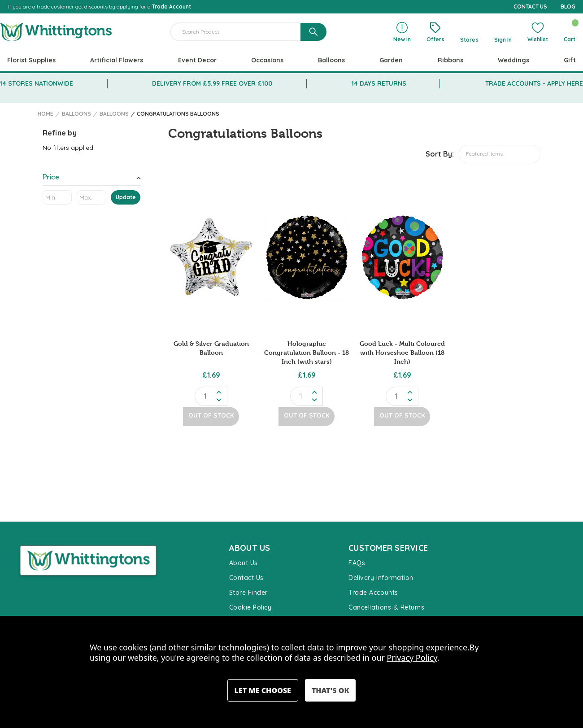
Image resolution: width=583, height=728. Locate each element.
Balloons (331, 60)
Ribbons (450, 60)
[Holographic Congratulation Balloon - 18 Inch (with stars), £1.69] (307, 257)
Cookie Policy (250, 607)
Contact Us (246, 578)
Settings (263, 690)
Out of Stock (211, 415)
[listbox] (500, 154)
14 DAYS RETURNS (379, 83)
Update (126, 197)
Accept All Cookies (330, 690)
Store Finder (248, 593)
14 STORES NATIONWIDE (37, 83)
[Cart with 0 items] (569, 32)
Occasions (267, 60)
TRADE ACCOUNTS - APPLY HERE (534, 83)
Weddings (513, 60)
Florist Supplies (31, 60)
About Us (244, 563)
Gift (570, 60)
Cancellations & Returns (386, 607)
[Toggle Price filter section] (92, 179)
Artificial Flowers (117, 60)
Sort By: (440, 154)
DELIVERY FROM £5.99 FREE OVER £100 (212, 83)
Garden (391, 60)
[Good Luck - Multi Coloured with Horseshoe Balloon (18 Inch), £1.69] (402, 257)
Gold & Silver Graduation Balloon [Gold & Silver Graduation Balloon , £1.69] (211, 348)
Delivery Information (381, 578)
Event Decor (197, 60)
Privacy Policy (412, 658)
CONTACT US (530, 7)
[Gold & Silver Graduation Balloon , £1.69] (211, 257)
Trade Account (172, 7)
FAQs (357, 563)
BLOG (568, 7)
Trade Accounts (373, 593)
